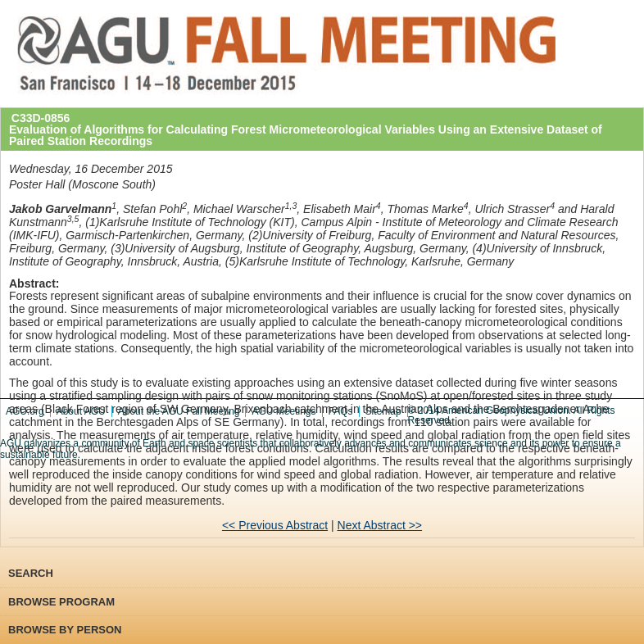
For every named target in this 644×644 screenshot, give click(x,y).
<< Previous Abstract (275, 525)
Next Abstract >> (380, 525)
